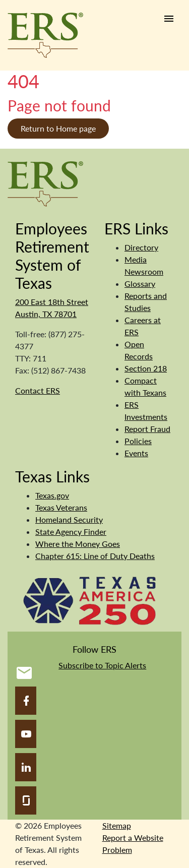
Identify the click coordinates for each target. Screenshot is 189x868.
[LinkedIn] (26, 767)
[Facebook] (26, 701)
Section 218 (146, 368)
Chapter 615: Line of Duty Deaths (95, 556)
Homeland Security (69, 519)
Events (136, 453)
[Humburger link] (169, 19)
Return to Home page (58, 128)
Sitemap (117, 825)
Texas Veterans (61, 507)
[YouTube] (26, 734)
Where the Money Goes (78, 544)
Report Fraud (147, 429)
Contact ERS (38, 390)
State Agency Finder (71, 532)
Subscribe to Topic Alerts (102, 665)
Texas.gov (52, 495)
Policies (138, 441)
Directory (141, 247)
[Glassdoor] (26, 800)
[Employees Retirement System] (45, 183)
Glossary (140, 284)
